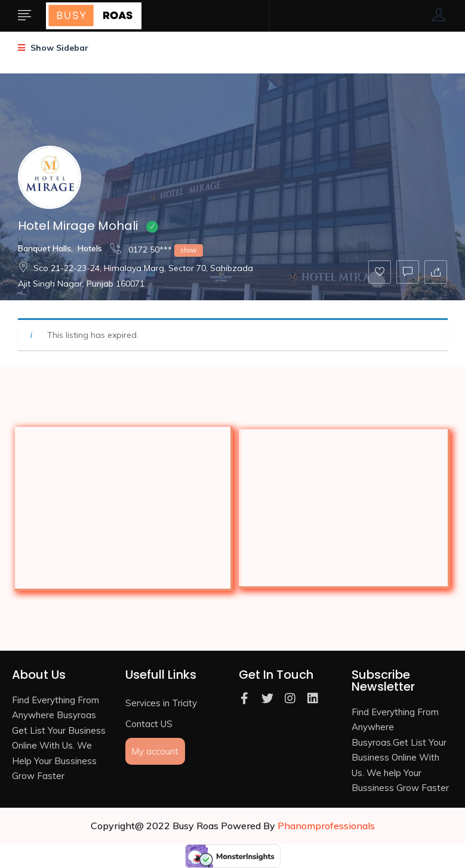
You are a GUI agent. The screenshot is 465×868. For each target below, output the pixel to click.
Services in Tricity (161, 703)
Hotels (90, 248)
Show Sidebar (53, 48)
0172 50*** (157, 249)
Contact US (149, 724)
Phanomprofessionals (326, 826)
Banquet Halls (44, 248)
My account (155, 751)
